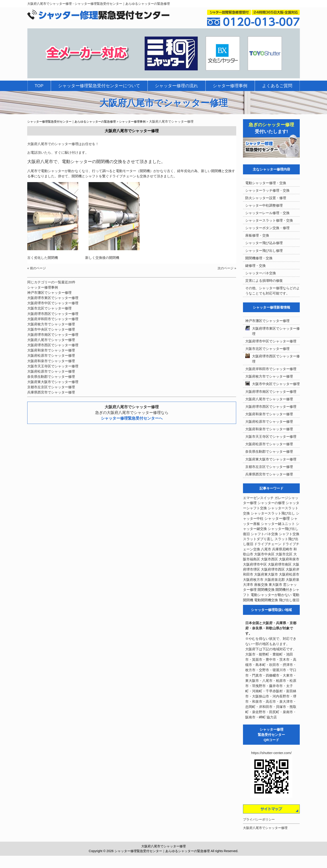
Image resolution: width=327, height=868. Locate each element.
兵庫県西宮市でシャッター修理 (51, 392)
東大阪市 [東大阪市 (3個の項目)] (275, 585)
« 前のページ (37, 268)
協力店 (272, 717)
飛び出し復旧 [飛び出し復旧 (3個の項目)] (289, 600)
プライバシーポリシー (259, 819)
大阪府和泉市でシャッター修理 (51, 350)
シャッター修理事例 (43, 287)
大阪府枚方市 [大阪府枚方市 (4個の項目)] (253, 580)
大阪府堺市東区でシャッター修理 (53, 298)
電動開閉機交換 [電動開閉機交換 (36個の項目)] (266, 600)
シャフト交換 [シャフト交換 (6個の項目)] (289, 534)
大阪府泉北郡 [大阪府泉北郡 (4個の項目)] (275, 580)
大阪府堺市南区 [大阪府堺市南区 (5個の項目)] (280, 564)
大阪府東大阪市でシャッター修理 (53, 382)
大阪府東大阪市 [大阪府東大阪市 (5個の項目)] (266, 574)
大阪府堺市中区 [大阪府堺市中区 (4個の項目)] (255, 564)
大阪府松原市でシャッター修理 (51, 355)
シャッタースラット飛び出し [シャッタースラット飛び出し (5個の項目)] (273, 513)
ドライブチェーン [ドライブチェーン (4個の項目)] (268, 544)
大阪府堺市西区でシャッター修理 (53, 314)
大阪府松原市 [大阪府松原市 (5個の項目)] (289, 574)
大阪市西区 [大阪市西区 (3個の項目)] (269, 559)
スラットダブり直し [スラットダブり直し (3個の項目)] (258, 539)
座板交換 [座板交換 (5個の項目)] (261, 585)
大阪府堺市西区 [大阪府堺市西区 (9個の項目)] (273, 569)
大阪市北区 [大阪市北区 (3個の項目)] (284, 554)
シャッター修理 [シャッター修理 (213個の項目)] (277, 518)
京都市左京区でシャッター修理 (51, 387)
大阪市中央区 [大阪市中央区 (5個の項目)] (264, 554)
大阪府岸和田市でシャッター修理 (53, 319)
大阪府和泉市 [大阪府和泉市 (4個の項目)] (289, 559)
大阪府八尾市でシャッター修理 (51, 340)
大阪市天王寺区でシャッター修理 (53, 366)
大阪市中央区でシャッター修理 (51, 329)
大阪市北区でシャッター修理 (49, 308)
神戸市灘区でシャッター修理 (49, 293)
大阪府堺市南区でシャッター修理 (53, 335)
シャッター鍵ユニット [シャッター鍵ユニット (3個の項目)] (278, 524)
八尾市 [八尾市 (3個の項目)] (266, 549)
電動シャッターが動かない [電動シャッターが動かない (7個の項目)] (271, 595)
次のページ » (227, 268)
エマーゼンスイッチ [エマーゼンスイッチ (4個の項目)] (258, 498)
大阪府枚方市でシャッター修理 (51, 324)
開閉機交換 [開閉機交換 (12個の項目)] (266, 590)
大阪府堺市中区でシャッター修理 (53, 303)
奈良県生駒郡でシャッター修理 (51, 377)
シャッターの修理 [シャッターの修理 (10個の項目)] (271, 503)
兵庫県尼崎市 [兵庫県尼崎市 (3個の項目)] (282, 549)
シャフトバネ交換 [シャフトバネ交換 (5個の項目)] (264, 534)
